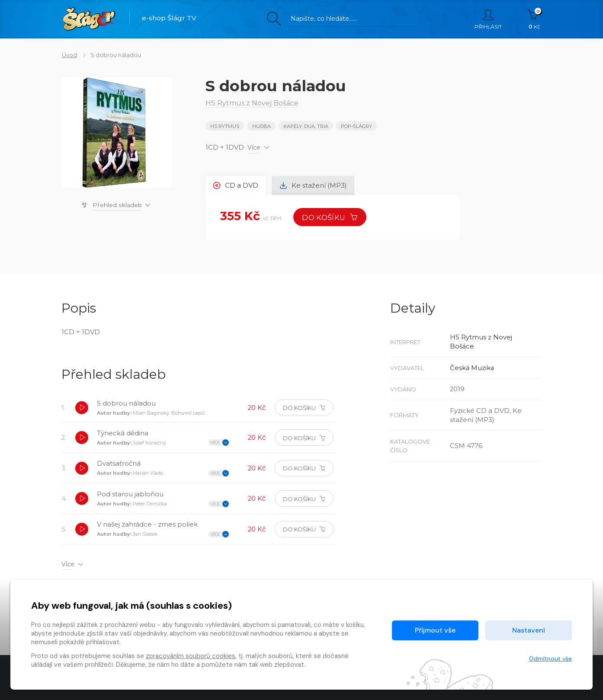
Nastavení (529, 630)
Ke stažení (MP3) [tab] (314, 185)
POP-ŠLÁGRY (357, 126)
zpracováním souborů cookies (191, 656)
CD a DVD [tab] (236, 185)
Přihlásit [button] (488, 19)
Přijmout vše (435, 630)
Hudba (261, 126)
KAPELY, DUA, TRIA (306, 126)
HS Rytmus (225, 126)
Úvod (69, 55)
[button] (82, 409)
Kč (534, 19)
